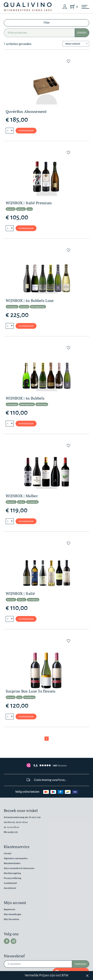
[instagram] (14, 941)
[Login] (65, 7)
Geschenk (24, 307)
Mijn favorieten (12, 919)
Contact (8, 854)
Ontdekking (32, 502)
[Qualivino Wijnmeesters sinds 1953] (28, 7)
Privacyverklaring (12, 878)
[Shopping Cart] (73, 7)
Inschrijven (81, 964)
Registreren (10, 909)
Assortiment (10, 888)
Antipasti (11, 600)
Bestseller (11, 502)
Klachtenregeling (12, 873)
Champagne (12, 307)
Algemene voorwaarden (16, 858)
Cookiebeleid (10, 883)
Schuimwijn (42, 404)
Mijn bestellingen (13, 914)
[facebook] (7, 941)
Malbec (21, 502)
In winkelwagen (26, 131)
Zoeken (81, 33)
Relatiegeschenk (38, 307)
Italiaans (21, 209)
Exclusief (11, 209)
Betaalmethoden (12, 863)
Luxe (30, 209)
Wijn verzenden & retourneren (19, 868)
